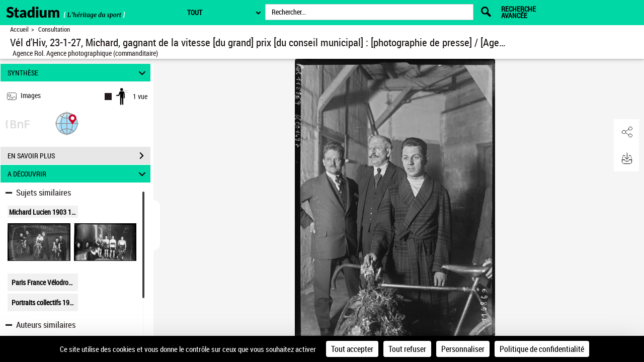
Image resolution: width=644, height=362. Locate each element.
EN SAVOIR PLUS (79, 156)
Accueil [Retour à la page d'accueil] (19, 29)
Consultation (54, 29)
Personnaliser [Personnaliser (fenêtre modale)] (463, 349)
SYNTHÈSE (78, 73)
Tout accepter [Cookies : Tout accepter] (352, 349)
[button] (67, 123)
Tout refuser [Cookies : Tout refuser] (407, 349)
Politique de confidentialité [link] (542, 349)
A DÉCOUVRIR (78, 174)
